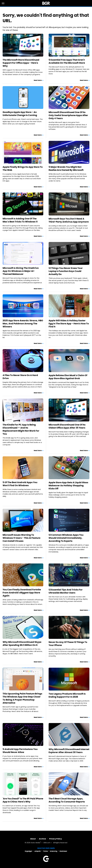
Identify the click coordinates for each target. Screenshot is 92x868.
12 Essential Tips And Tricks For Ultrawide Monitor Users (66, 591)
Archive (42, 839)
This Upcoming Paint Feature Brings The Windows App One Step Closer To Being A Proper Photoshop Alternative (22, 698)
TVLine (45, 851)
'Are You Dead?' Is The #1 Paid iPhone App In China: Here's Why (23, 800)
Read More (38, 80)
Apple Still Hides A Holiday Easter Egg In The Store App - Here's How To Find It (69, 324)
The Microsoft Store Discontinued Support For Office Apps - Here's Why (21, 63)
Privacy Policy (55, 839)
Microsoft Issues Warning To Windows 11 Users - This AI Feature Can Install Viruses (21, 538)
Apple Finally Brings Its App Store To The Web (23, 168)
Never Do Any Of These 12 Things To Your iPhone (68, 644)
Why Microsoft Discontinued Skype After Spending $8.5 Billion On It (22, 644)
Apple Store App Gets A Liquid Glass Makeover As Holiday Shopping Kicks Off (68, 485)
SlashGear (63, 851)
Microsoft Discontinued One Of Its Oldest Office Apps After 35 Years (67, 426)
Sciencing (54, 851)
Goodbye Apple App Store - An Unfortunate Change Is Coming (20, 114)
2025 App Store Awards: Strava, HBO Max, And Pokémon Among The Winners (23, 324)
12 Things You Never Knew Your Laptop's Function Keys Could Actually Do (66, 271)
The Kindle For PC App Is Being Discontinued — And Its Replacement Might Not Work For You (21, 429)
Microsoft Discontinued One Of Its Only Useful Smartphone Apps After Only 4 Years (68, 115)
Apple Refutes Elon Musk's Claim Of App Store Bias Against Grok (68, 377)
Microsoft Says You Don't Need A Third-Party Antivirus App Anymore (69, 220)
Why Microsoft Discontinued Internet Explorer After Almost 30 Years (69, 751)
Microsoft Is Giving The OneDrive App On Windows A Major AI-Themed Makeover (21, 271)
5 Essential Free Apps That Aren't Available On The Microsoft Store (67, 61)
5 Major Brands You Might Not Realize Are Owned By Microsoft (66, 168)
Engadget (28, 851)
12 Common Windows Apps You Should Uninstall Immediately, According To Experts (66, 538)
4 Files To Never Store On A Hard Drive (20, 377)
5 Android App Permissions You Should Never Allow (20, 751)
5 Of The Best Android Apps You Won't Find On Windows (20, 484)
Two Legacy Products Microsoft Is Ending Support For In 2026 (67, 695)
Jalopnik (37, 851)
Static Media (35, 843)
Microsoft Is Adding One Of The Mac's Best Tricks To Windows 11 (20, 220)
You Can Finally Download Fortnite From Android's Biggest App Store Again (22, 593)
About (33, 839)
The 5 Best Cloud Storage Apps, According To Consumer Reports (67, 800)
